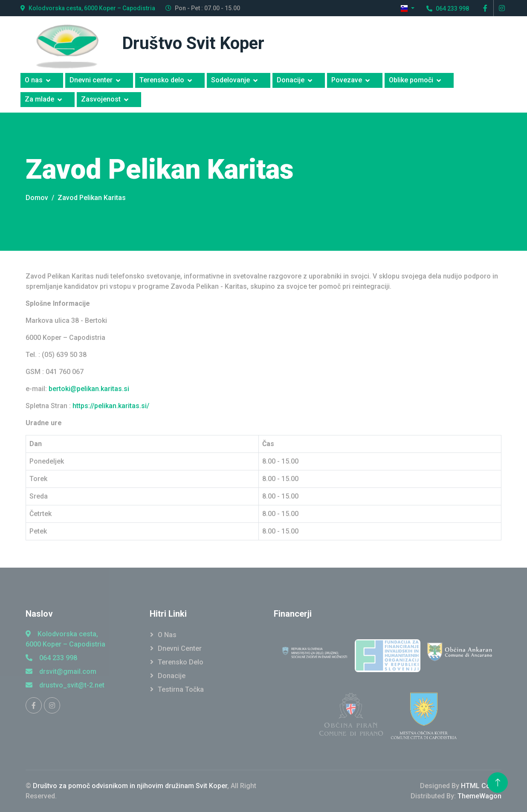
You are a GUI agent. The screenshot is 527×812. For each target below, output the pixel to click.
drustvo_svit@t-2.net (65, 685)
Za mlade (39, 99)
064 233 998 (51, 658)
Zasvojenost (101, 99)
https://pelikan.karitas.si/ (111, 406)
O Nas (167, 635)
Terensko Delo (181, 662)
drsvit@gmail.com (61, 671)
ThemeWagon (479, 796)
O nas (34, 80)
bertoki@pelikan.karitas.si (89, 389)
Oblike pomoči (411, 80)
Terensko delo (162, 80)
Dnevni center (91, 80)
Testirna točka (181, 689)
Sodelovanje (230, 80)
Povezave (347, 80)
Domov (37, 198)
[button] (408, 8)
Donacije (291, 80)
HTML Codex (481, 786)
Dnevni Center (180, 648)
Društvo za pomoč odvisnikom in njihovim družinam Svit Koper (130, 786)
